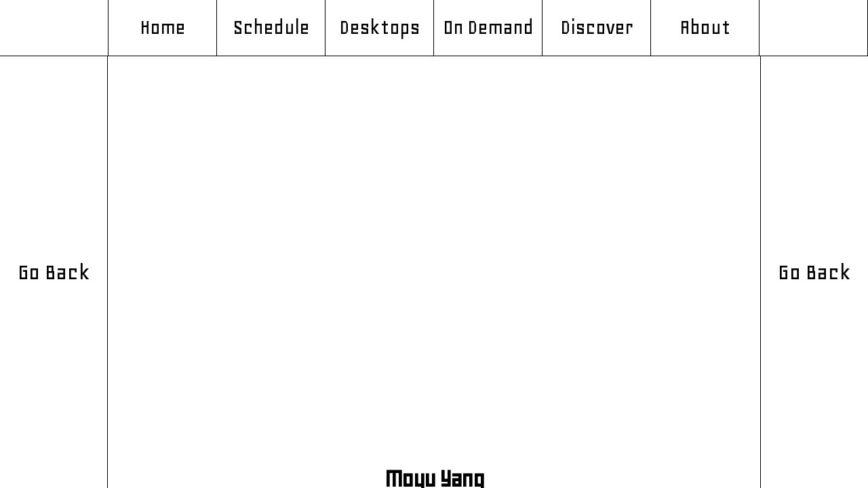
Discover (597, 28)
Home (162, 28)
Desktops (380, 28)
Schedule (271, 28)
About (705, 28)
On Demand (488, 28)
